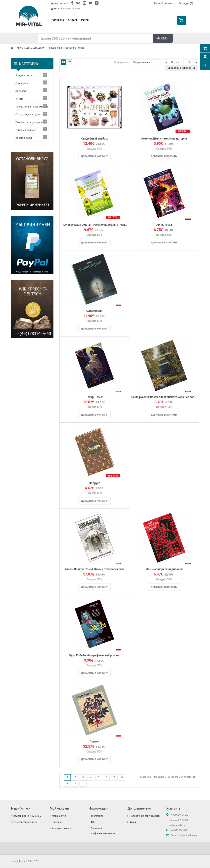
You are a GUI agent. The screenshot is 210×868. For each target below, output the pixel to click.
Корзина (57, 822)
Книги (20, 48)
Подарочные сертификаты (145, 816)
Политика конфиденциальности (103, 831)
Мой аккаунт (59, 816)
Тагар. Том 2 (94, 397)
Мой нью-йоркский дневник (164, 569)
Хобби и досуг (24, 138)
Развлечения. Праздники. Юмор (66, 48)
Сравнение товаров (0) (181, 68)
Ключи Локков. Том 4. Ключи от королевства (94, 569)
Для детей (22, 83)
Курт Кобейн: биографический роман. (94, 656)
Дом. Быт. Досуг (36, 48)
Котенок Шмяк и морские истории (164, 139)
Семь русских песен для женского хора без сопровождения (164, 397)
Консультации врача (25, 822)
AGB (93, 822)
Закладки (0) (186, 3)
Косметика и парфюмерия (32, 107)
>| (83, 784)
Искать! (163, 38)
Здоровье (21, 91)
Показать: (177, 62)
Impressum (97, 816)
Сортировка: (122, 62)
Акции (133, 822)
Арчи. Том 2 (164, 225)
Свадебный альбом (94, 139)
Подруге (94, 483)
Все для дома (24, 75)
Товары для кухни (26, 130)
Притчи (94, 742)
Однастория (94, 311)
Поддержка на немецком (27, 816)
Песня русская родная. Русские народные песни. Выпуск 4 (94, 225)
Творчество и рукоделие (30, 122)
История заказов (62, 829)
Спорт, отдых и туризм (29, 114)
